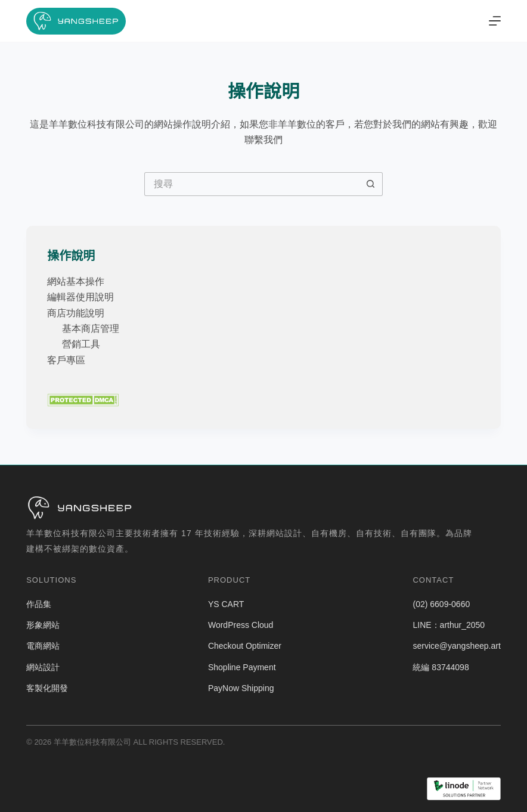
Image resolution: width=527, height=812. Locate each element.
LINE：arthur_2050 (449, 625)
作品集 (39, 604)
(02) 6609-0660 (441, 604)
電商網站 (43, 646)
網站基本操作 (76, 281)
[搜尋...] (252, 184)
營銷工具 (81, 344)
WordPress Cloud (241, 625)
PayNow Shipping (241, 688)
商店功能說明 (76, 313)
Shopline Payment (242, 667)
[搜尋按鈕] (371, 184)
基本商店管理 (91, 329)
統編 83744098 (441, 667)
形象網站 (43, 625)
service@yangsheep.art (456, 646)
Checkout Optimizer (245, 646)
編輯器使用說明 (80, 297)
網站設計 (43, 667)
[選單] (495, 21)
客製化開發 (47, 688)
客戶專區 (66, 360)
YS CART (226, 604)
